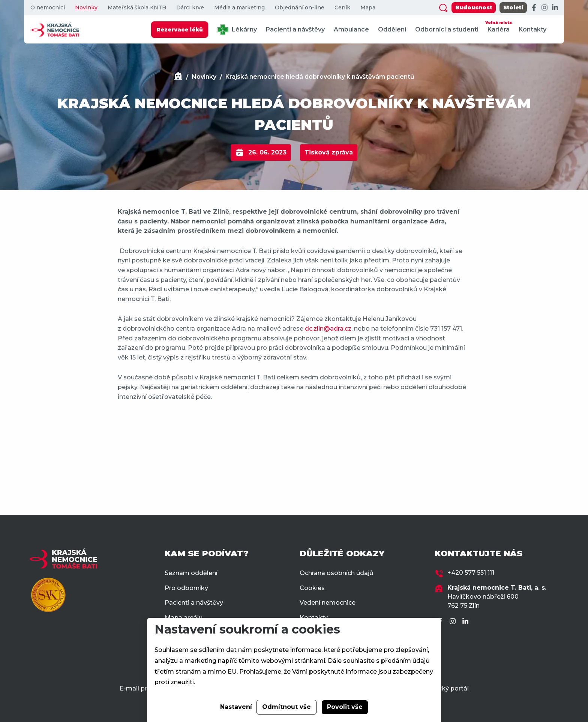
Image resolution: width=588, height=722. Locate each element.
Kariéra (499, 26)
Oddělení (392, 29)
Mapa (368, 8)
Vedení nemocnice (328, 603)
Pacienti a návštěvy (295, 29)
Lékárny (237, 30)
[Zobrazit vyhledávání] (443, 8)
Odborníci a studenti (447, 29)
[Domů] (178, 77)
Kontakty (532, 29)
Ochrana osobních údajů (337, 573)
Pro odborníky (186, 588)
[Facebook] (534, 8)
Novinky (86, 8)
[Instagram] (544, 8)
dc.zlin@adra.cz (328, 329)
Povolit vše (345, 707)
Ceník (342, 8)
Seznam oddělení (191, 573)
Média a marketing (239, 8)
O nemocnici (48, 8)
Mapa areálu (184, 618)
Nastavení (236, 707)
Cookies (312, 588)
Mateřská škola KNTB (137, 8)
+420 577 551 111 (471, 573)
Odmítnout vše (286, 707)
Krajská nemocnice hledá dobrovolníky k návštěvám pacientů (320, 77)
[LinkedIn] (555, 8)
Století (513, 7)
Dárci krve (190, 8)
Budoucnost (474, 7)
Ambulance (351, 29)
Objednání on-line (300, 8)
